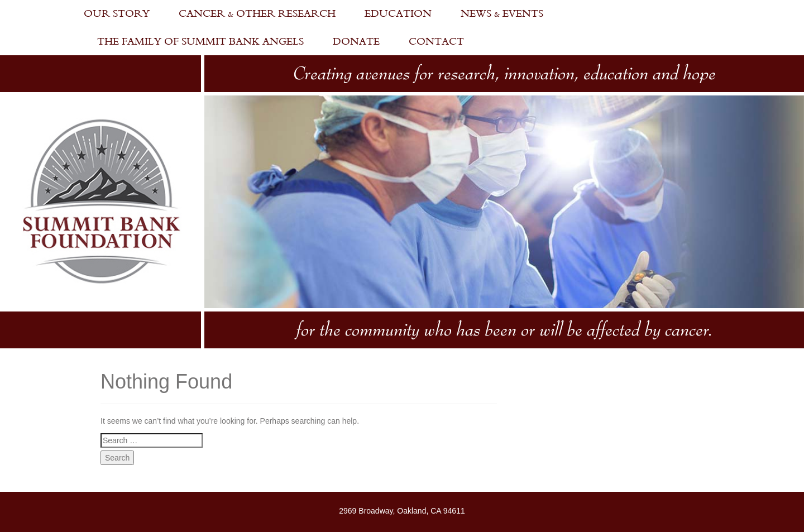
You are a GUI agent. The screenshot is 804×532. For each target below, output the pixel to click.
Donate (356, 42)
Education (398, 14)
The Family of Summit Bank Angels (200, 42)
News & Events (502, 14)
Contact (436, 42)
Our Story (117, 14)
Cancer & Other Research (257, 14)
